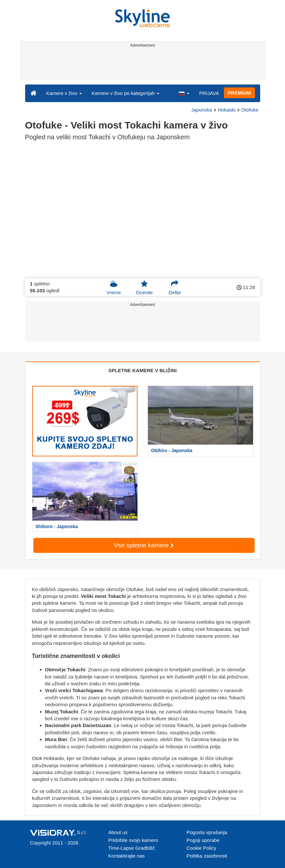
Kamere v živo (64, 93)
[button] (184, 93)
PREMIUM (239, 93)
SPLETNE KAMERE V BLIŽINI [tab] (142, 370)
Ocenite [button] (144, 287)
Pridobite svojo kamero (133, 840)
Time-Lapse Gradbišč (132, 848)
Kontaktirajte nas (127, 856)
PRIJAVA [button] (209, 93)
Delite (175, 287)
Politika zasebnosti (207, 856)
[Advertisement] (142, 65)
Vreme (114, 287)
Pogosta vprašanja (207, 832)
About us (118, 832)
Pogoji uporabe (203, 840)
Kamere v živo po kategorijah (126, 93)
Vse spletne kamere (144, 545)
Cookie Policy (202, 848)
